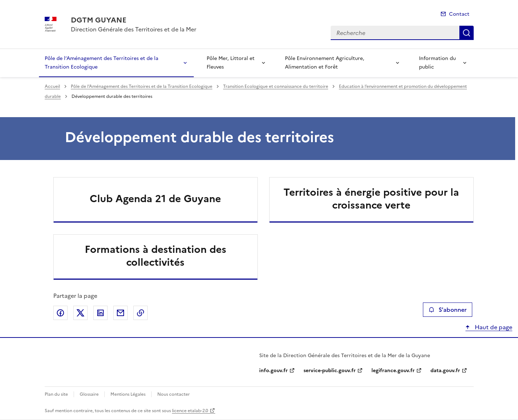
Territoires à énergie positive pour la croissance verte (371, 199)
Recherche (467, 33)
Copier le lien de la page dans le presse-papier (140, 313)
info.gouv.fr (273, 371)
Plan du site (56, 394)
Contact (459, 14)
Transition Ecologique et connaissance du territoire (276, 86)
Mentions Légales (128, 394)
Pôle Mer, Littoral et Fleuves (231, 63)
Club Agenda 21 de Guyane (155, 199)
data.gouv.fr (445, 371)
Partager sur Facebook (60, 313)
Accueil (52, 86)
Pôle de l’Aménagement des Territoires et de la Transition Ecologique (102, 63)
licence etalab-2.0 (190, 411)
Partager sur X (80, 313)
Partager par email (120, 313)
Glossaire (89, 394)
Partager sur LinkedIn (100, 313)
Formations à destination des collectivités (156, 256)
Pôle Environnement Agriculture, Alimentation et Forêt (325, 63)
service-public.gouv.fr (330, 371)
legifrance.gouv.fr (393, 371)
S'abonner (447, 310)
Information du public (437, 63)
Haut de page (493, 327)
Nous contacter (174, 394)
